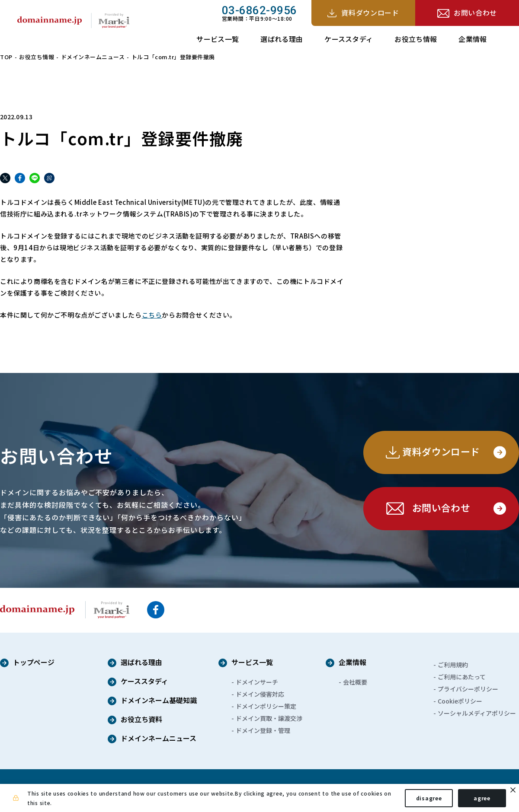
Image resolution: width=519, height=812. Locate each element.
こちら (152, 315)
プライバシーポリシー (468, 688)
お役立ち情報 (416, 39)
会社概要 (355, 681)
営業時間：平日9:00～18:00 (259, 13)
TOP (6, 57)
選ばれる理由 (282, 39)
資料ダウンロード (370, 13)
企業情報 (473, 39)
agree (481, 798)
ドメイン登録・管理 (263, 730)
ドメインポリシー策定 (266, 706)
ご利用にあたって (462, 676)
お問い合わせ (475, 13)
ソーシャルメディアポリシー (477, 713)
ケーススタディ (349, 39)
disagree (428, 798)
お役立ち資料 (141, 720)
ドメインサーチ (257, 681)
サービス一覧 (218, 39)
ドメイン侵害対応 (260, 694)
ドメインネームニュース (93, 57)
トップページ (34, 662)
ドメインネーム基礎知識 (159, 701)
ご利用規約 (453, 664)
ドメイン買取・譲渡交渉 (269, 718)
